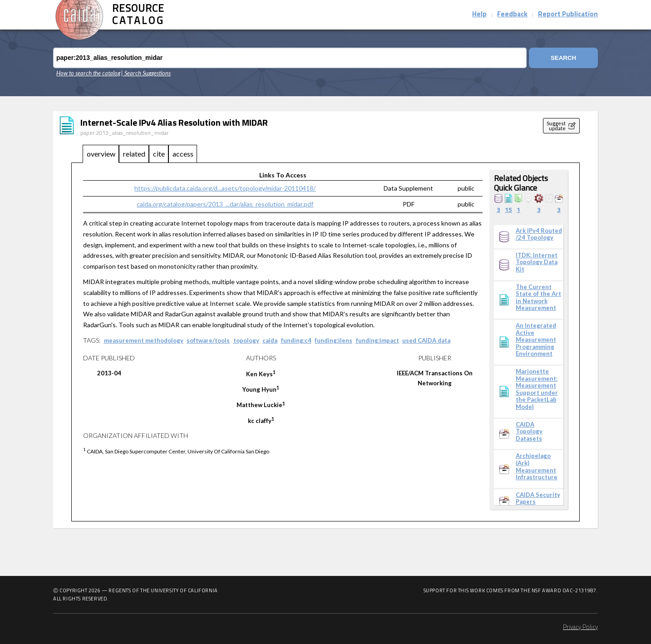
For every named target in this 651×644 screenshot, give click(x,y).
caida (270, 340)
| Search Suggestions (146, 73)
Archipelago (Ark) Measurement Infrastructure (537, 467)
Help (479, 15)
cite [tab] (159, 154)
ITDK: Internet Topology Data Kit (537, 262)
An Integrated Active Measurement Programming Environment (536, 340)
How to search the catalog (88, 73)
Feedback (512, 15)
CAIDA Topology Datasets (529, 432)
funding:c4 (296, 340)
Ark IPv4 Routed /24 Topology (539, 234)
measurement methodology (144, 340)
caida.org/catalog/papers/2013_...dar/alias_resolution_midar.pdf (225, 204)
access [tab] (183, 154)
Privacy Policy (580, 627)
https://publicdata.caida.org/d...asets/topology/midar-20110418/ (225, 188)
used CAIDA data (426, 340)
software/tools (208, 340)
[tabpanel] (325, 342)
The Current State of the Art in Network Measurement (538, 298)
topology (246, 340)
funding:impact (377, 340)
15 (508, 210)
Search (563, 58)
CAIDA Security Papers (538, 499)
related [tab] (134, 154)
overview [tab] (101, 154)
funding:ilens (333, 340)
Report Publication (568, 15)
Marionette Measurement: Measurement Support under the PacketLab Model (537, 389)
